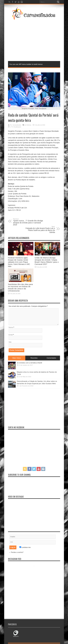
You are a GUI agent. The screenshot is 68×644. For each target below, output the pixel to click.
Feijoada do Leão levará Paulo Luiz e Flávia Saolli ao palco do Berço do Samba (39, 230)
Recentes (34, 358)
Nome (11, 327)
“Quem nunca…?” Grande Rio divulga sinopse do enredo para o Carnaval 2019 (29, 222)
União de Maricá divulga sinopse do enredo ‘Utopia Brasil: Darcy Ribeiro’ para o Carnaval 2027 (47, 261)
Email (11, 335)
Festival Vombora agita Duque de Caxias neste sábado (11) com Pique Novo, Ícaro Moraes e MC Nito (19, 262)
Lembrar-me (25, 547)
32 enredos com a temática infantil (29, 363)
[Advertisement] (36, 40)
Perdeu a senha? (17, 552)
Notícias (29, 125)
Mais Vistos (17, 358)
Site (10, 342)
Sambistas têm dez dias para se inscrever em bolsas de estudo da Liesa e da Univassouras (20, 288)
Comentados (51, 358)
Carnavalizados (17, 125)
